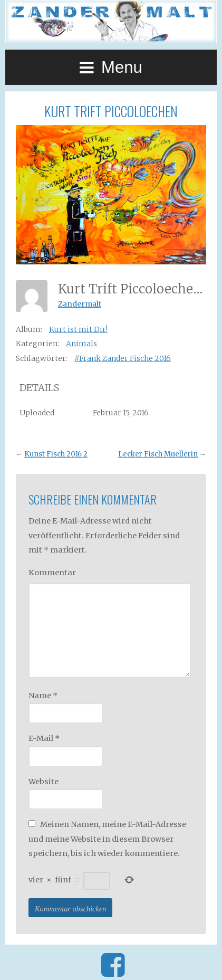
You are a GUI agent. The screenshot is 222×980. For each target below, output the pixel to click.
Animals (81, 344)
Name (43, 696)
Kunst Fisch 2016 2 (56, 454)
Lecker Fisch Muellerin (158, 454)
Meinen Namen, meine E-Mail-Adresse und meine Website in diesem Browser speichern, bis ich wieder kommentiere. (107, 839)
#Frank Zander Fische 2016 (123, 358)
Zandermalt (80, 304)
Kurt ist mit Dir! (78, 329)
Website (44, 782)
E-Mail (44, 738)
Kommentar (52, 573)
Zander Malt (111, 22)
